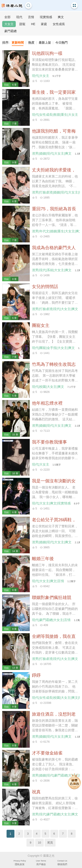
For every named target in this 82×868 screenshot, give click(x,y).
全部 (7, 17)
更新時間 (18, 43)
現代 (19, 17)
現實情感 (46, 17)
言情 (31, 17)
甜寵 (22, 24)
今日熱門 (61, 43)
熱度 (31, 43)
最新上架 (45, 43)
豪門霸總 (10, 31)
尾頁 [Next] (50, 843)
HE (33, 24)
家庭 (44, 24)
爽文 (61, 17)
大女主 (9, 24)
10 (39, 843)
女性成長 (59, 24)
